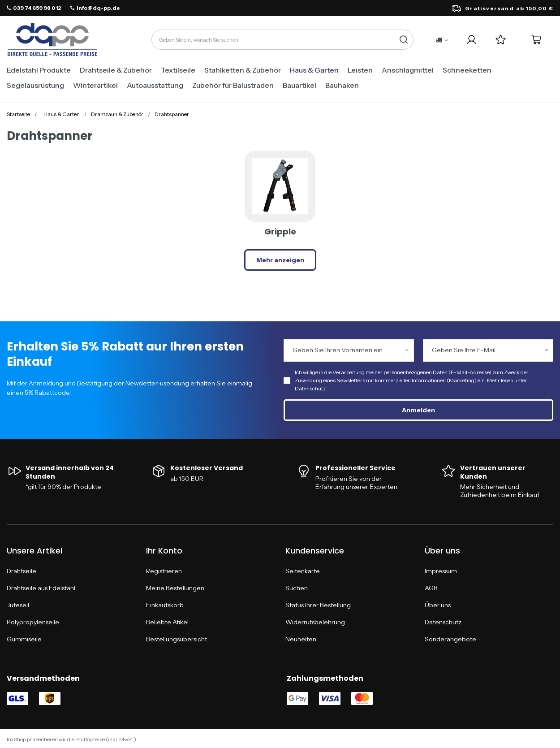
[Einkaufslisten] (501, 40)
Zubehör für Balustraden (233, 85)
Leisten (360, 70)
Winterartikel (95, 85)
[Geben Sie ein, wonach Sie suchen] (282, 40)
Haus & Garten (314, 70)
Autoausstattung (155, 85)
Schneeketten (467, 70)
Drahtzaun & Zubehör (117, 114)
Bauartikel (299, 85)
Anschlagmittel (408, 70)
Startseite (18, 114)
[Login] (472, 40)
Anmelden (418, 410)
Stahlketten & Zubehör (243, 70)
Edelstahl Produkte (39, 70)
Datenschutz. (311, 388)
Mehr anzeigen (280, 260)
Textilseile (178, 70)
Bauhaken (342, 85)
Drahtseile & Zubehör (116, 70)
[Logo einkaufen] (53, 40)
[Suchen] (403, 40)
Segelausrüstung (35, 85)
